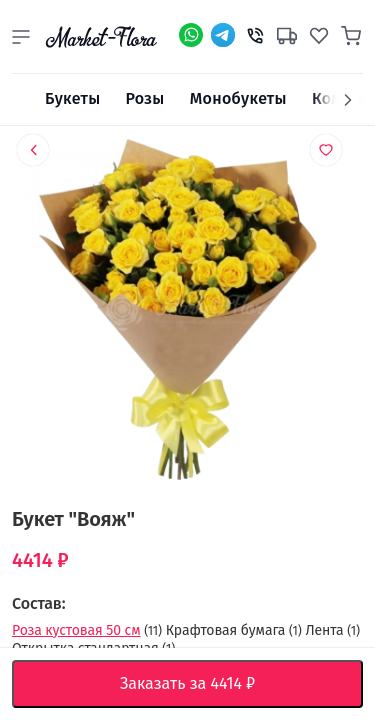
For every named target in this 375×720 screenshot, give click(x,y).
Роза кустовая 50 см (76, 630)
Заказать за (202, 684)
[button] (21, 37)
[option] (187, 313)
